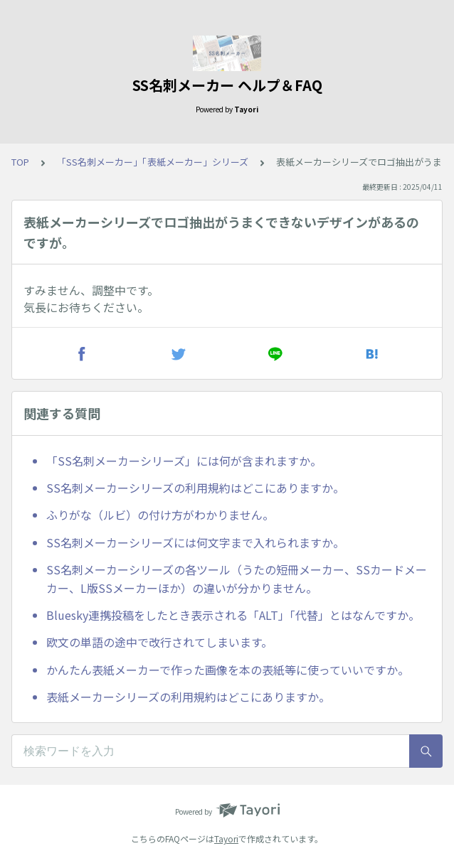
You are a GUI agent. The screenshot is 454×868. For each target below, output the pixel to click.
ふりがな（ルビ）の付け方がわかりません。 (160, 515)
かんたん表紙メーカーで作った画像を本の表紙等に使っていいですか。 (228, 670)
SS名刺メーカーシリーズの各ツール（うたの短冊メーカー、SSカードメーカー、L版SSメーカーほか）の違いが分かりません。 (237, 579)
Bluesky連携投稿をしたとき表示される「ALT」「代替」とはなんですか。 (233, 615)
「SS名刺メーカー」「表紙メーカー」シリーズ (153, 162)
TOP (20, 162)
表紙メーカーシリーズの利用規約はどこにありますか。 (188, 697)
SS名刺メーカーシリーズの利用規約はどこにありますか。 (195, 488)
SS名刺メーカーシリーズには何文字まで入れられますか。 (195, 542)
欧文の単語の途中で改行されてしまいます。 (159, 642)
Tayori (226, 838)
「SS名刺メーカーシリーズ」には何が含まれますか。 (184, 461)
